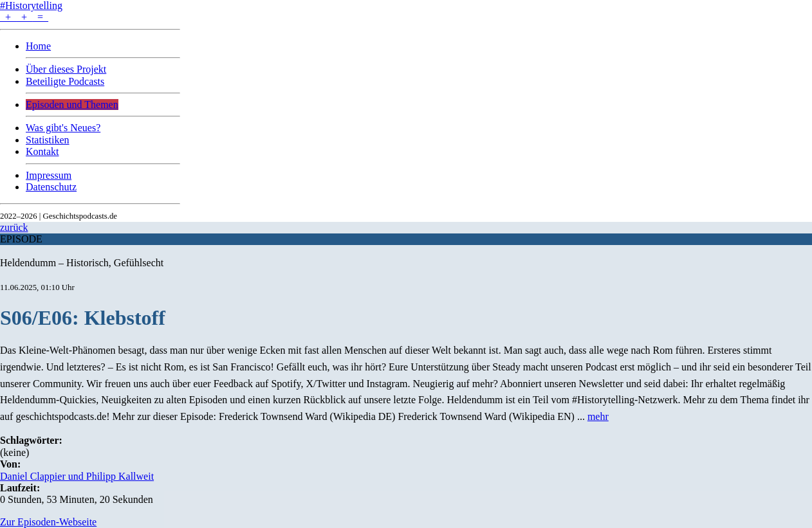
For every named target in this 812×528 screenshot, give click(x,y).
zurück (14, 227)
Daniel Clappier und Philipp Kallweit (77, 476)
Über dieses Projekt (66, 69)
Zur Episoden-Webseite (48, 522)
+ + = (24, 17)
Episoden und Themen (72, 105)
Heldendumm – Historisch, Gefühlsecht (82, 263)
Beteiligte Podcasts (65, 81)
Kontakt (42, 151)
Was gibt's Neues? (63, 128)
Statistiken (48, 140)
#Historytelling (31, 5)
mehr (598, 416)
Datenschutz (51, 187)
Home (38, 46)
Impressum (49, 175)
